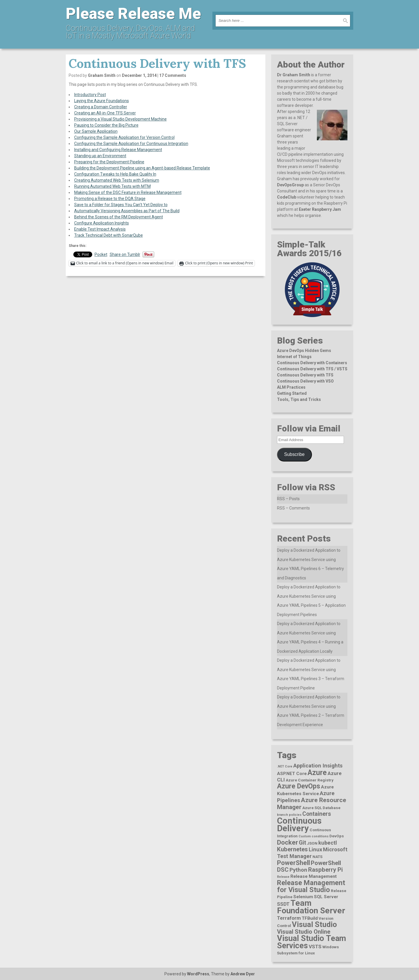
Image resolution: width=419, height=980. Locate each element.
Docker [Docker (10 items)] (287, 842)
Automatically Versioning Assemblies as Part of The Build (127, 211)
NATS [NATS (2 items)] (317, 857)
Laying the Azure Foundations (102, 101)
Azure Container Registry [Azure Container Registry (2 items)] (310, 780)
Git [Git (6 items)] (302, 843)
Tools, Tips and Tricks (299, 399)
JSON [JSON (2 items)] (312, 843)
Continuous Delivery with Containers (312, 363)
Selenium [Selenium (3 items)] (303, 897)
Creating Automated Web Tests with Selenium (117, 180)
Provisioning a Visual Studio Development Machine (120, 119)
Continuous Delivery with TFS (305, 375)
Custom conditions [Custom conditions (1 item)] (314, 836)
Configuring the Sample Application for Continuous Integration (131, 144)
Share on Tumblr (125, 254)
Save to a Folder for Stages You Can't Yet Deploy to (121, 205)
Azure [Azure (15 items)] (317, 773)
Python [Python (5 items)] (298, 870)
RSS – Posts (288, 499)
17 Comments (173, 75)
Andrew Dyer (243, 974)
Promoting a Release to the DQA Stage (110, 199)
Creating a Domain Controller (101, 107)
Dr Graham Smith (294, 75)
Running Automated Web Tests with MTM (112, 186)
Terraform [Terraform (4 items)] (289, 918)
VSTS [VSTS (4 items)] (315, 947)
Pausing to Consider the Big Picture (106, 125)
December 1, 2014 (139, 75)
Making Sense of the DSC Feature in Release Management (128, 192)
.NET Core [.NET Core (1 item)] (285, 766)
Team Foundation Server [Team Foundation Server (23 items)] (311, 907)
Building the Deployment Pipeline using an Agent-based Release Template (142, 168)
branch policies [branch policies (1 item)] (289, 815)
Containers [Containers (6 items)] (317, 814)
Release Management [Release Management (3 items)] (314, 876)
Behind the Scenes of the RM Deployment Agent (119, 217)
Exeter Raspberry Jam (320, 209)
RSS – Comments (293, 508)
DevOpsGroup (290, 185)
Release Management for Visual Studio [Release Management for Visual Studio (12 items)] (311, 886)
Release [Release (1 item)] (283, 877)
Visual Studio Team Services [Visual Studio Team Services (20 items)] (311, 942)
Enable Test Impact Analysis (100, 229)
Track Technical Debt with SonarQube (109, 235)
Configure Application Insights (102, 223)
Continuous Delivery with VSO (305, 381)
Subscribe (294, 454)
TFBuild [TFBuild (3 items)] (310, 918)
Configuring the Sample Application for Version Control (124, 137)
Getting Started (292, 393)
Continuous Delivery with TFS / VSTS (312, 369)
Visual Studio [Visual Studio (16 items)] (314, 924)
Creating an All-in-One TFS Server (105, 113)
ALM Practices (291, 387)
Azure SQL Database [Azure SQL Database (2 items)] (321, 808)
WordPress (198, 974)
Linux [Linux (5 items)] (315, 849)
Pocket (101, 254)
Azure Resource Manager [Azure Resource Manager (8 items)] (312, 803)
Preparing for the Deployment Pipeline (109, 162)
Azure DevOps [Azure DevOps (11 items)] (299, 786)
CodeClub (287, 197)
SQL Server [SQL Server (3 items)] (326, 897)
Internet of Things (294, 357)
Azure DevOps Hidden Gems (304, 351)
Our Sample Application (96, 131)
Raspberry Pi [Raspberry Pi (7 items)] (325, 870)
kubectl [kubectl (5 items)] (328, 843)
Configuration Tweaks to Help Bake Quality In (115, 174)
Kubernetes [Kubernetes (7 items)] (292, 849)
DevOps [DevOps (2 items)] (337, 836)
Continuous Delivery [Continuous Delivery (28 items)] (299, 825)
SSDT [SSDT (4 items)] (283, 904)
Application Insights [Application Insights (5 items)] (318, 766)
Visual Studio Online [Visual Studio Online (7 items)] (304, 932)
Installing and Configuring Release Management (118, 150)
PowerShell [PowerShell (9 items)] (293, 863)
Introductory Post (90, 95)
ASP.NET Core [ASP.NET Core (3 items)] (292, 774)
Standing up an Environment (100, 156)
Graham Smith (102, 75)
